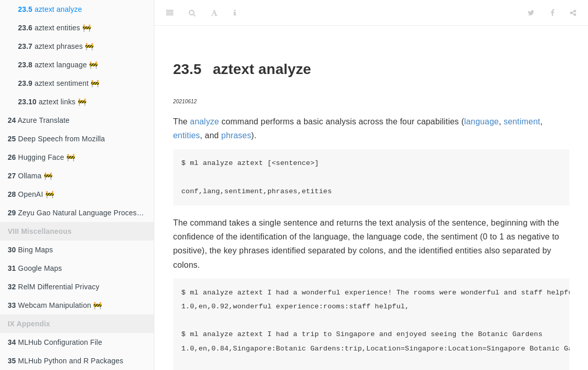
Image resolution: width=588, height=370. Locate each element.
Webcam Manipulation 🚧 (55, 305)
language (481, 122)
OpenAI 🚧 (31, 194)
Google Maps (35, 268)
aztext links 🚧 (52, 102)
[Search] (192, 13)
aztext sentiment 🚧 (59, 83)
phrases (236, 135)
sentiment (522, 122)
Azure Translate (39, 120)
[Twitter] (531, 13)
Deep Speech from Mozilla (56, 139)
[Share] (573, 13)
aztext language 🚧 (58, 65)
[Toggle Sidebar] (170, 13)
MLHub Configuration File (55, 342)
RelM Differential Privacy (54, 287)
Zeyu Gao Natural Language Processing (79, 213)
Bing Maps (30, 250)
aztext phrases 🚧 (56, 46)
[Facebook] (553, 13)
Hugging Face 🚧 (41, 157)
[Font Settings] (214, 13)
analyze (204, 122)
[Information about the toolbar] (235, 13)
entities (187, 135)
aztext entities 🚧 (55, 28)
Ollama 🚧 (30, 176)
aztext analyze (50, 9)
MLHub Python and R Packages (66, 361)
